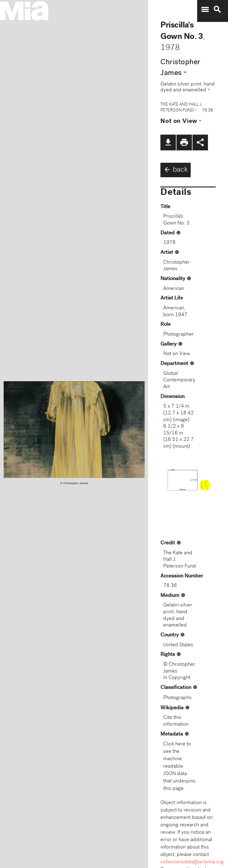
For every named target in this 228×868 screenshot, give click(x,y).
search (217, 10)
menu (205, 10)
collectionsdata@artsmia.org (192, 862)
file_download (168, 142)
